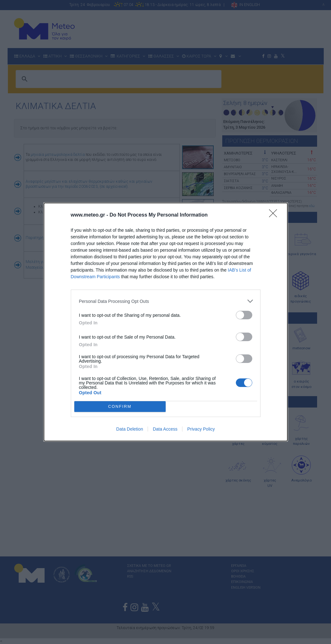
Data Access (165, 429)
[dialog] (166, 322)
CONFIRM (120, 406)
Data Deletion (130, 429)
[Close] (275, 215)
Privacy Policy (201, 429)
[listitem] (166, 301)
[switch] (244, 315)
